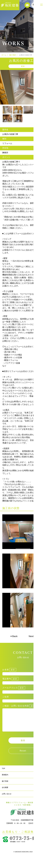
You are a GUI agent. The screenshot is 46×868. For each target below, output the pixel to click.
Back (15, 636)
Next (31, 636)
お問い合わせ (7, 799)
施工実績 (13, 55)
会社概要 (5, 792)
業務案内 (5, 780)
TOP (3, 773)
